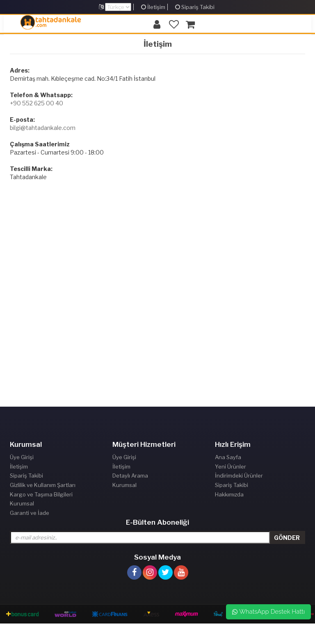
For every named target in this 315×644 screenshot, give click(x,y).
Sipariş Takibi (195, 7)
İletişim (153, 7)
